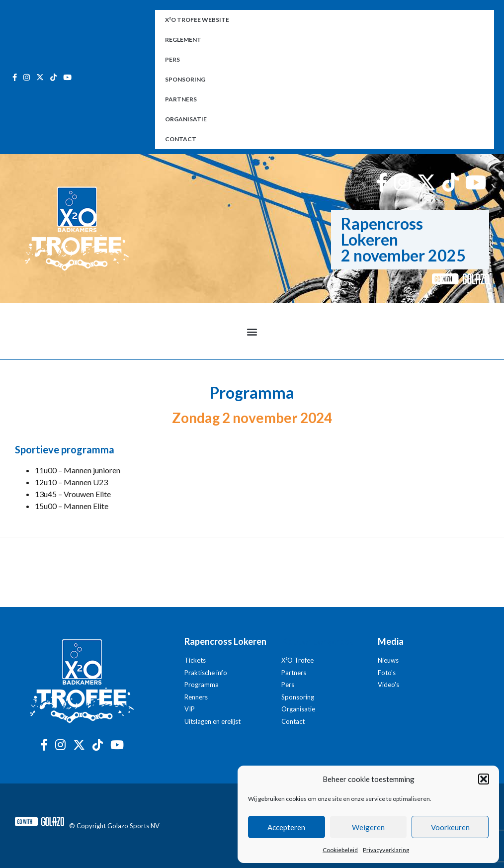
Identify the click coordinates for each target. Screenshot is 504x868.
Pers (172, 59)
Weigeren (368, 827)
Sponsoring (185, 79)
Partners (181, 99)
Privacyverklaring (386, 850)
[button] (484, 779)
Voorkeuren (450, 827)
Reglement (183, 40)
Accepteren (286, 827)
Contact (181, 139)
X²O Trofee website (197, 20)
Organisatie (186, 119)
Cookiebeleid (340, 850)
